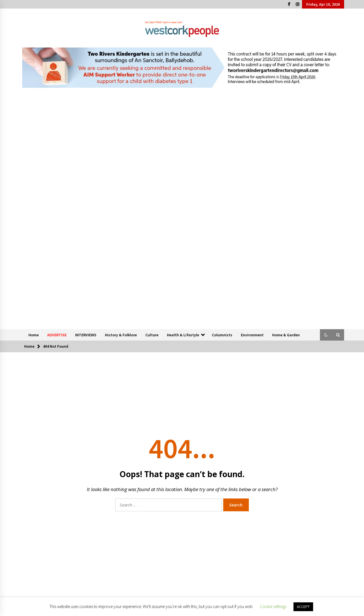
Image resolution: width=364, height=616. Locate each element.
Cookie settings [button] (273, 606)
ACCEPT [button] (303, 607)
